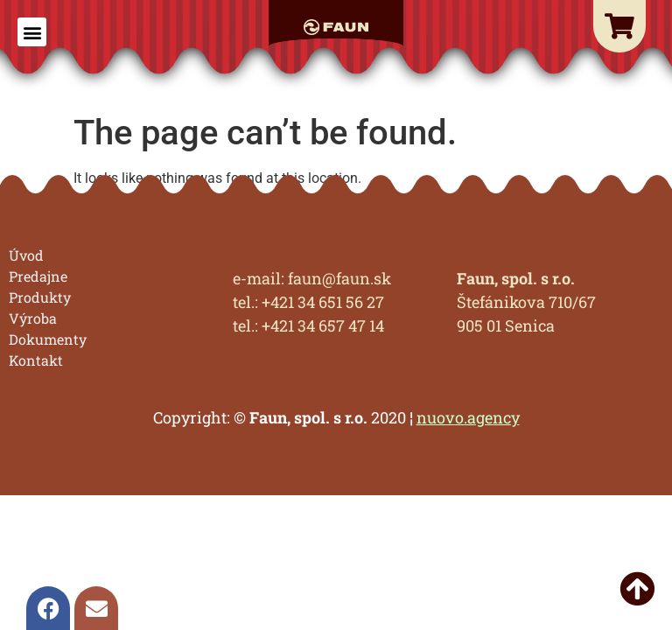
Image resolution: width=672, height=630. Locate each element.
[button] (32, 32)
